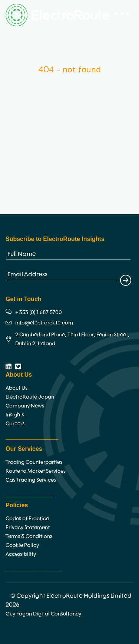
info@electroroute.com (44, 323)
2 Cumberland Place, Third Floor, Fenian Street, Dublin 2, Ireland (72, 339)
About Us (16, 388)
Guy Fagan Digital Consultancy (43, 614)
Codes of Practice (27, 518)
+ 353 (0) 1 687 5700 (39, 312)
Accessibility (21, 554)
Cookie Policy (22, 545)
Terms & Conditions (29, 536)
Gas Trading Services (31, 480)
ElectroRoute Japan (30, 397)
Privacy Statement (28, 527)
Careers (15, 423)
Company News (25, 406)
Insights (15, 415)
